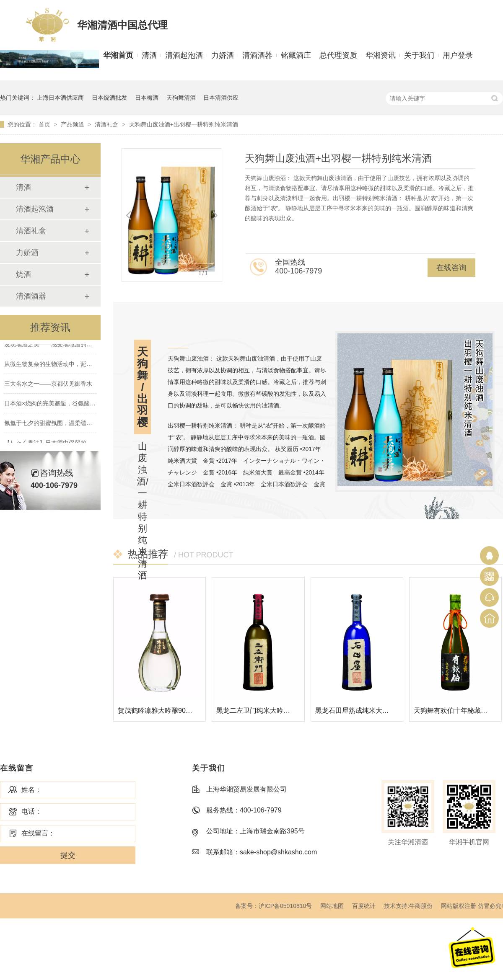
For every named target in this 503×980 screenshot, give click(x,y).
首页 (45, 124)
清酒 (149, 55)
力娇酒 (223, 55)
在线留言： (38, 833)
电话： (31, 811)
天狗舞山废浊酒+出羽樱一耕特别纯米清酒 (184, 124)
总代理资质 (338, 55)
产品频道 (73, 124)
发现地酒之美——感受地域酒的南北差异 (57, 346)
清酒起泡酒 (184, 55)
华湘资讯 (381, 55)
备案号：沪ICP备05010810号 (274, 906)
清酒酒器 (257, 55)
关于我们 (419, 55)
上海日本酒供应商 (60, 98)
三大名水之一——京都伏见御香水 (48, 385)
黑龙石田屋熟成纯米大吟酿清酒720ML (372, 710)
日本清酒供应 (221, 98)
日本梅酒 (147, 98)
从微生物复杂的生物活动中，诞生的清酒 (57, 365)
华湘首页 (118, 55)
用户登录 (458, 55)
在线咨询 (451, 268)
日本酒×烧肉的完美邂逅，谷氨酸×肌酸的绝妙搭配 (69, 405)
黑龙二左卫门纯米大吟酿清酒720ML (270, 710)
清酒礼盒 (107, 124)
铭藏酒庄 (296, 55)
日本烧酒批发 (109, 98)
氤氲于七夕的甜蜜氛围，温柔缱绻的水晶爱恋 (63, 424)
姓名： (31, 790)
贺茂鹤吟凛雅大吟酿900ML (158, 710)
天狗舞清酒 (181, 98)
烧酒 (23, 274)
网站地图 (332, 906)
